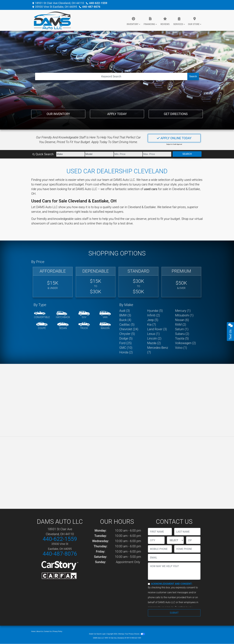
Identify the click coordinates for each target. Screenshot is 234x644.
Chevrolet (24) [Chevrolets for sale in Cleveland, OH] (129, 329)
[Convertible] (42, 315)
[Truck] (84, 326)
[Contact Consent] (149, 584)
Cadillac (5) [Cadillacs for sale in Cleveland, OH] (127, 325)
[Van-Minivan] (105, 315)
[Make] (71, 154)
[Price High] (157, 154)
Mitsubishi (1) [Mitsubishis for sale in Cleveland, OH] (184, 315)
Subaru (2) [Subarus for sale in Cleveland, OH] (182, 334)
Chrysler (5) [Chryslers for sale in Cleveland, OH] (127, 334)
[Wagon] (105, 326)
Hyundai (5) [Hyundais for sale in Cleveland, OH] (155, 311)
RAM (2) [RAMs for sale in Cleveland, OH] (181, 325)
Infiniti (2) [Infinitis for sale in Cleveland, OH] (153, 315)
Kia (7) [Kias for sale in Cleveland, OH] (152, 325)
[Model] (99, 154)
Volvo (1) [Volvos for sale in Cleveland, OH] (181, 348)
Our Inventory (58, 114)
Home (33, 631)
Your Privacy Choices (135, 634)
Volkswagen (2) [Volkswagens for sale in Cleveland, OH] (186, 343)
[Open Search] (111, 76)
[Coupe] (42, 326)
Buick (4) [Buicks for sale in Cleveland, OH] (125, 320)
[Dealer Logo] (51, 20)
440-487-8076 (91, 7)
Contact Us (48, 631)
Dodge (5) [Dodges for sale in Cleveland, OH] (126, 338)
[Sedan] (63, 326)
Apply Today (117, 114)
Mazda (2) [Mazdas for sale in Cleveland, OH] (154, 343)
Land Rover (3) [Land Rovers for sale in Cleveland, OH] (157, 329)
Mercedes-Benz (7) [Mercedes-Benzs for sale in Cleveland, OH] (158, 350)
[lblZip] (193, 540)
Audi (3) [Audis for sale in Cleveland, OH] (125, 311)
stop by (108, 223)
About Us (40, 631)
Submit (174, 613)
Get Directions (176, 114)
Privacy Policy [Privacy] (57, 631)
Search (193, 76)
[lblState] (175, 540)
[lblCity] (156, 540)
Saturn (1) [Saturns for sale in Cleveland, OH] (182, 329)
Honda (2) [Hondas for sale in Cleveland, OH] (126, 352)
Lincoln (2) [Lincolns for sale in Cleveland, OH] (154, 338)
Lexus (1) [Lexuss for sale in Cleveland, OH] (153, 334)
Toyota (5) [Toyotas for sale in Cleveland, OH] (182, 338)
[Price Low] (128, 154)
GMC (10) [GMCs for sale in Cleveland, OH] (126, 348)
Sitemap (121, 634)
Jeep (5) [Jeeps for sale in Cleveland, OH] (153, 320)
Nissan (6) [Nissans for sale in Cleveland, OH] (182, 320)
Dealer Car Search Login (97, 634)
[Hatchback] (63, 315)
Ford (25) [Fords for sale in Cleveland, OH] (126, 343)
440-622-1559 (98, 3)
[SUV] (84, 315)
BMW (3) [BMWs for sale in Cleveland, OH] (125, 315)
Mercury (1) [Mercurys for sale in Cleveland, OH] (183, 311)
